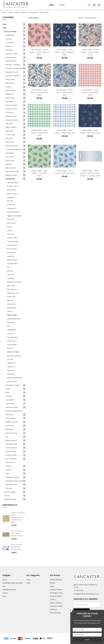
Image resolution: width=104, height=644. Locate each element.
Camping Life (12, 208)
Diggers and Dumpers (15, 216)
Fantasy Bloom (12, 245)
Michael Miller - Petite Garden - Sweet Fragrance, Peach (39, 52)
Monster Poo (12, 304)
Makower (9, 164)
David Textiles (10, 98)
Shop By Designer (10, 499)
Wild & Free (11, 374)
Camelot (8, 87)
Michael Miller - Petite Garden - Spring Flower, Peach (90, 52)
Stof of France (10, 462)
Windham (9, 488)
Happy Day (11, 256)
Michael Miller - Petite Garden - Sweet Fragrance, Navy (65, 52)
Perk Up (10, 311)
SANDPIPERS (11, 330)
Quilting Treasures (12, 422)
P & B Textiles (10, 404)
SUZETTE (10, 348)
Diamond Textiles (11, 105)
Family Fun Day (12, 238)
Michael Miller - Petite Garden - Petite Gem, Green (39, 173)
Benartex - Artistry (12, 54)
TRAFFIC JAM (11, 363)
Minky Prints (11, 297)
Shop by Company (10, 31)
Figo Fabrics (10, 131)
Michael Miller (10, 179)
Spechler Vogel (11, 451)
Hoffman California (12, 146)
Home (52, 5)
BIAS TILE (10, 201)
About (5, 580)
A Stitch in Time (12, 186)
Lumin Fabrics (10, 160)
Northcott (9, 396)
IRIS (8, 267)
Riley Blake (9, 429)
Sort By (81, 18)
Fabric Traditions (11, 127)
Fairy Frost (11, 234)
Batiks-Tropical (12, 194)
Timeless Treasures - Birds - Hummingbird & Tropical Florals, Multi (18, 517)
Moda (8, 389)
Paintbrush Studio (12, 407)
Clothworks (9, 94)
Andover (8, 46)
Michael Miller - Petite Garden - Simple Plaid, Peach (90, 92)
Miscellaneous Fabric (13, 385)
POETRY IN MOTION (14, 319)
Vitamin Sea (11, 367)
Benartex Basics (11, 57)
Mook (8, 392)
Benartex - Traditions (13, 76)
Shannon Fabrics (11, 448)
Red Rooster (10, 426)
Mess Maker (11, 286)
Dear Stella (9, 102)
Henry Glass (10, 142)
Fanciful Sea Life (13, 241)
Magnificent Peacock (14, 282)
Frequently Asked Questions (13, 583)
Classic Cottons (11, 90)
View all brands (55, 613)
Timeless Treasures (12, 477)
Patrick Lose (10, 415)
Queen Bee (11, 323)
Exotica (10, 227)
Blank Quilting (10, 79)
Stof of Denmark (11, 459)
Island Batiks (10, 153)
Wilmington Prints (11, 484)
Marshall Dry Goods (12, 171)
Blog (4, 596)
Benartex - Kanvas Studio (14, 68)
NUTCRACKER (12, 308)
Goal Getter (11, 252)
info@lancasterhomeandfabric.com (86, 594)
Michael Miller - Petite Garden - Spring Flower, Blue (65, 92)
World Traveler (12, 381)
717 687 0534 (78, 590)
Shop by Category (10, 492)
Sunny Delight (12, 345)
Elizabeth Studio (11, 116)
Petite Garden (12, 315)
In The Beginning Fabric (13, 149)
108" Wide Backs (13, 183)
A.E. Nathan (9, 43)
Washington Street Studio (14, 481)
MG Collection (12, 289)
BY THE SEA (11, 205)
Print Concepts (11, 418)
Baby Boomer (12, 190)
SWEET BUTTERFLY (13, 352)
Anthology (9, 50)
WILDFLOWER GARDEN (15, 378)
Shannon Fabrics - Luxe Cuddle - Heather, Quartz (17, 533)
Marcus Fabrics (11, 168)
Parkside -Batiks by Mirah (14, 411)
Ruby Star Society (12, 444)
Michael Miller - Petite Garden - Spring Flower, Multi (39, 92)
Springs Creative (11, 455)
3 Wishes (9, 39)
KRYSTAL (10, 271)
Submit (87, 640)
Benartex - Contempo (13, 65)
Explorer (10, 230)
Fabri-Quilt (9, 124)
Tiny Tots (10, 359)
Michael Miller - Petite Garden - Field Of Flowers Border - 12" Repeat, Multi (90, 173)
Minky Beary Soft (13, 293)
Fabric (63, 5)
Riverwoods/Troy (11, 433)
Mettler (53, 583)
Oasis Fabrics (10, 400)
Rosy (9, 326)
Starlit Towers (12, 341)
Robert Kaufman (11, 440)
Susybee (9, 470)
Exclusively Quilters (12, 120)
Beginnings (11, 197)
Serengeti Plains (13, 337)
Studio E (8, 466)
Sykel (7, 473)
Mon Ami (10, 300)
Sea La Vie (11, 334)
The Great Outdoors (14, 356)
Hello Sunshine (12, 260)
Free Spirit (9, 138)
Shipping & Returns (9, 590)
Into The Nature (12, 263)
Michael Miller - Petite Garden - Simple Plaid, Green (39, 133)
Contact (5, 593)
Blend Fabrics (10, 83)
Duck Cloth (11, 219)
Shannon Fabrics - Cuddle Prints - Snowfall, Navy (17, 547)
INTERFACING (10, 35)
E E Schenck (10, 113)
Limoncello (11, 275)
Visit (4, 586)
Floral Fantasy (12, 249)
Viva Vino (10, 370)
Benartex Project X (12, 72)
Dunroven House (11, 109)
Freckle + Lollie (10, 135)
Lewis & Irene (10, 157)
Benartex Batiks (11, 61)
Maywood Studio (11, 175)
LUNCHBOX (11, 278)
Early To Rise (11, 223)
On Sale (7, 496)
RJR (7, 437)
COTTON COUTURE (13, 212)
